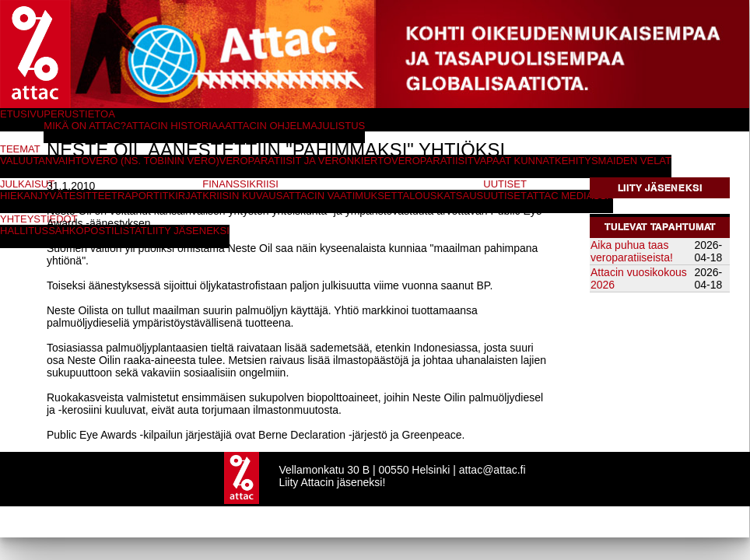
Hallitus (24, 231)
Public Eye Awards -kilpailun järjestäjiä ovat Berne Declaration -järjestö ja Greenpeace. (256, 435)
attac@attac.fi (492, 470)
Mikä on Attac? (85, 126)
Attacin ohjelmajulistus (295, 126)
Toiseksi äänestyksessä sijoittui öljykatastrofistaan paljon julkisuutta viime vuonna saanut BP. (270, 285)
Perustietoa (79, 114)
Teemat (20, 149)
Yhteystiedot (39, 219)
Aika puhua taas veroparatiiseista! (632, 251)
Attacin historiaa (175, 126)
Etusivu (22, 114)
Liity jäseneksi (660, 188)
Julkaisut (27, 184)
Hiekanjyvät (35, 196)
